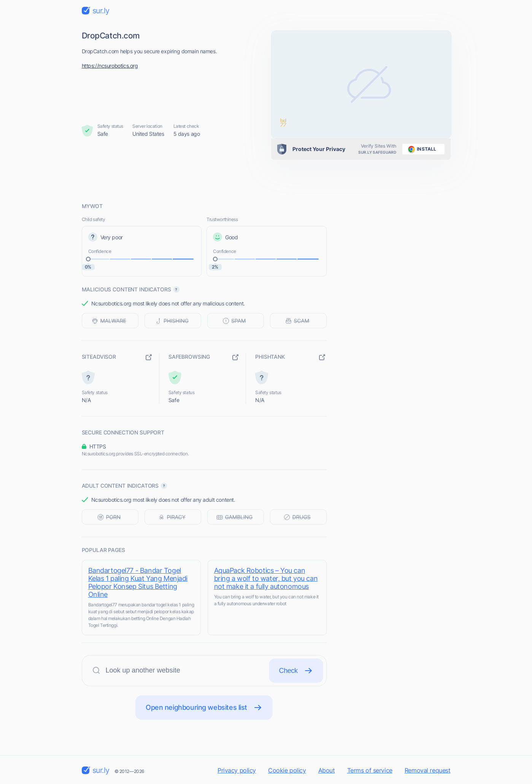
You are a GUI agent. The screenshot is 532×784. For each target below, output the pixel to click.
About (327, 770)
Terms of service (370, 770)
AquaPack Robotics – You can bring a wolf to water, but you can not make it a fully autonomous (266, 578)
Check (296, 671)
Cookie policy (287, 770)
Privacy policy (237, 770)
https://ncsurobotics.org (110, 66)
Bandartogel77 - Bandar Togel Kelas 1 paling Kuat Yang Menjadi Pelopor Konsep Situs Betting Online (138, 582)
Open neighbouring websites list (204, 708)
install (421, 149)
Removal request (428, 770)
